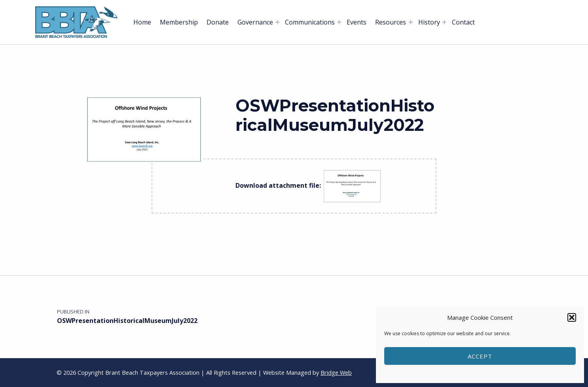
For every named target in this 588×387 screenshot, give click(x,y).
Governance (255, 22)
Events (357, 22)
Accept (480, 356)
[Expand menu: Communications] (339, 22)
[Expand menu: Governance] (277, 22)
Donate (218, 22)
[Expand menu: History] (444, 22)
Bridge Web (336, 373)
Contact (463, 22)
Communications (310, 22)
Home (142, 22)
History (429, 22)
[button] (572, 317)
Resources (391, 22)
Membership (179, 22)
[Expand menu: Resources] (411, 22)
